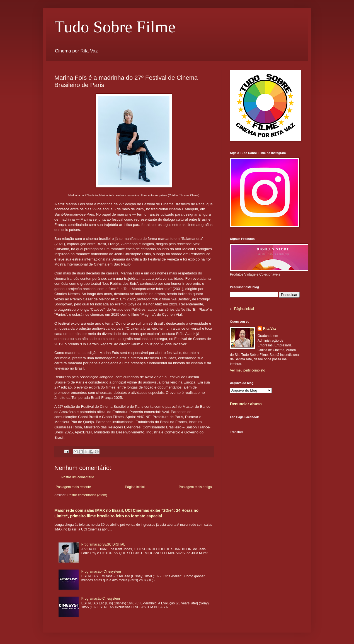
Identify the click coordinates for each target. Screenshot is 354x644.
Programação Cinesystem (101, 599)
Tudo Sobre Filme (115, 27)
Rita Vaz (270, 329)
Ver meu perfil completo (248, 370)
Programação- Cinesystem (101, 571)
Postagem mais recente (73, 487)
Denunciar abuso (246, 404)
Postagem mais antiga (195, 487)
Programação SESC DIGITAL (103, 544)
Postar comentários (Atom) (87, 495)
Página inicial (135, 487)
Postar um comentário (78, 477)
